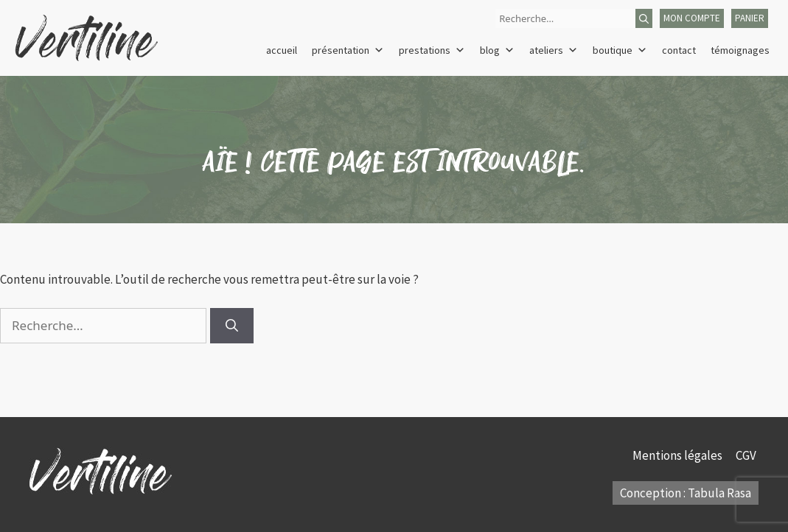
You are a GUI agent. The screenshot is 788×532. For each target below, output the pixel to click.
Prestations (432, 50)
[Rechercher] (644, 18)
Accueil (282, 50)
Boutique (620, 50)
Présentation (348, 50)
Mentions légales (679, 455)
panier (750, 18)
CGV (747, 455)
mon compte (692, 18)
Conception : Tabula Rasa (686, 493)
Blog (497, 50)
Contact (679, 50)
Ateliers (554, 50)
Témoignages (740, 50)
